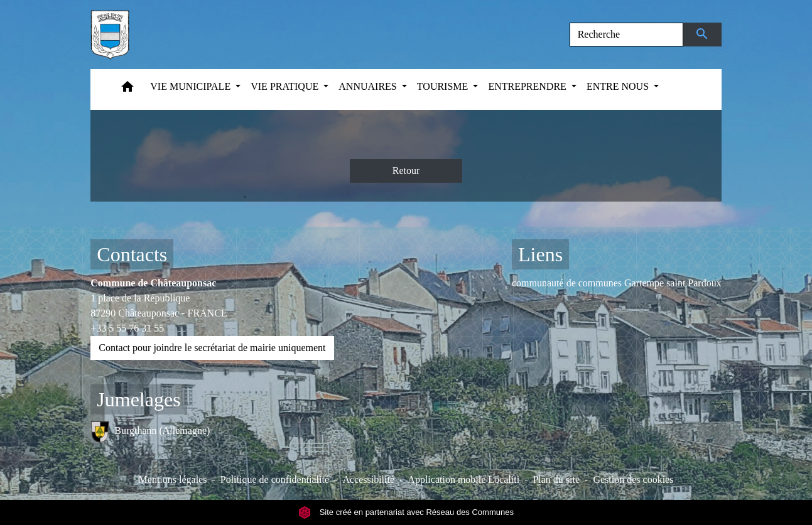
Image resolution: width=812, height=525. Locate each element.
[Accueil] (110, 35)
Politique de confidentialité (275, 479)
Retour (406, 170)
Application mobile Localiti (463, 479)
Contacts (132, 254)
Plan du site (556, 479)
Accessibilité (368, 479)
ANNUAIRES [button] (369, 86)
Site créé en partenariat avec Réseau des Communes (406, 512)
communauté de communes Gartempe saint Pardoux (617, 283)
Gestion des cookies (633, 479)
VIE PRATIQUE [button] (286, 86)
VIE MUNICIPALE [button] (192, 86)
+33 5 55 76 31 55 (127, 328)
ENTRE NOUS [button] (619, 86)
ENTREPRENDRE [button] (528, 86)
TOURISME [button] (444, 86)
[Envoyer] (702, 35)
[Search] (627, 35)
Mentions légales (173, 479)
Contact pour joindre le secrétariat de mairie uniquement (212, 348)
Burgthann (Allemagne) (150, 432)
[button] (127, 89)
